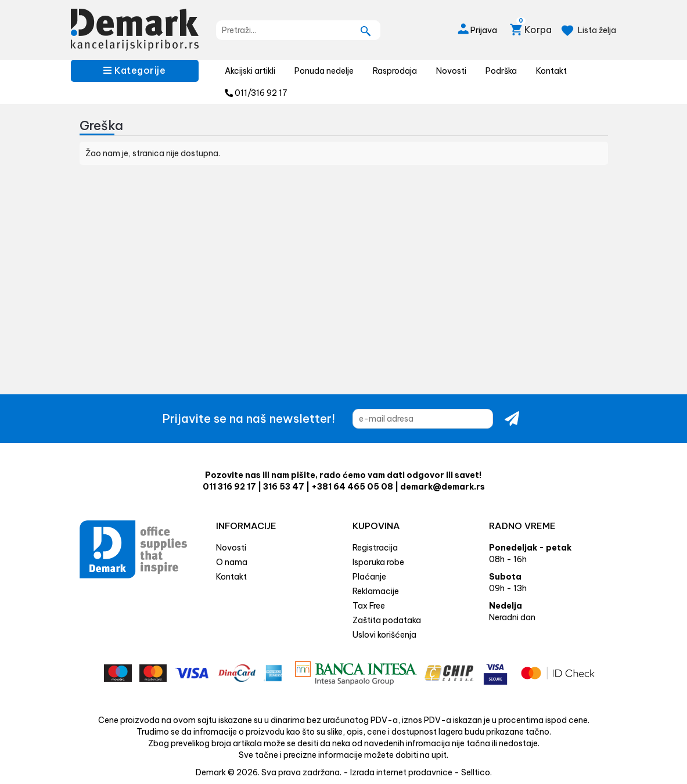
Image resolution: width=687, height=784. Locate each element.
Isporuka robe (378, 562)
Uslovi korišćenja (384, 635)
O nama (232, 562)
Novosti (451, 71)
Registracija (375, 548)
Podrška (501, 71)
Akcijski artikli (250, 71)
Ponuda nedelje (324, 71)
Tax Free (369, 606)
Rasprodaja (395, 71)
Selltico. (476, 772)
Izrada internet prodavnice (401, 772)
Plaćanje (369, 577)
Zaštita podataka (387, 620)
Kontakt (551, 71)
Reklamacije (376, 591)
